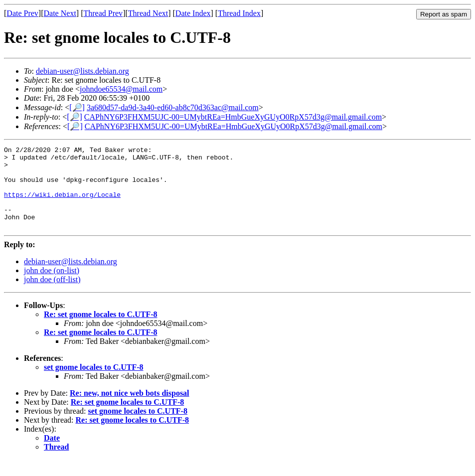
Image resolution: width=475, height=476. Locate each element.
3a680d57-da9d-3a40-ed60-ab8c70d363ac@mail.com (173, 107)
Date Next (60, 13)
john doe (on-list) (52, 287)
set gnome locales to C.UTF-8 (94, 384)
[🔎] (77, 107)
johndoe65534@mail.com (121, 89)
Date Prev (22, 13)
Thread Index (239, 13)
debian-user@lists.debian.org (82, 71)
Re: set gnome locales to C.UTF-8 (101, 331)
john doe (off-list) (52, 296)
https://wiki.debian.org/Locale (62, 205)
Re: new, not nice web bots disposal (130, 409)
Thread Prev (103, 13)
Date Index (193, 13)
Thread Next (148, 13)
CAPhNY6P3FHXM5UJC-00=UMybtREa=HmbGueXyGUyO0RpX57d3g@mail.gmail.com (233, 117)
